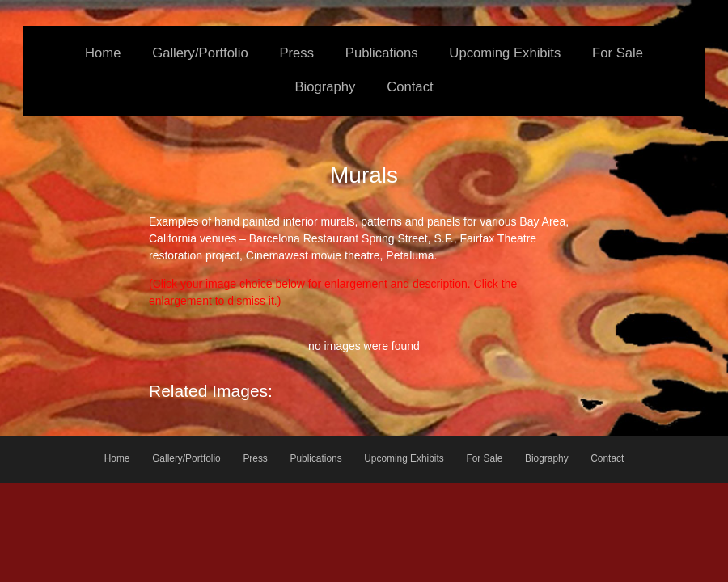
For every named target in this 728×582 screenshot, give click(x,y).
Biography (325, 87)
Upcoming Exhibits (505, 53)
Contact (410, 87)
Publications (382, 53)
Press (296, 53)
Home (103, 53)
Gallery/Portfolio (200, 53)
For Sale (618, 53)
